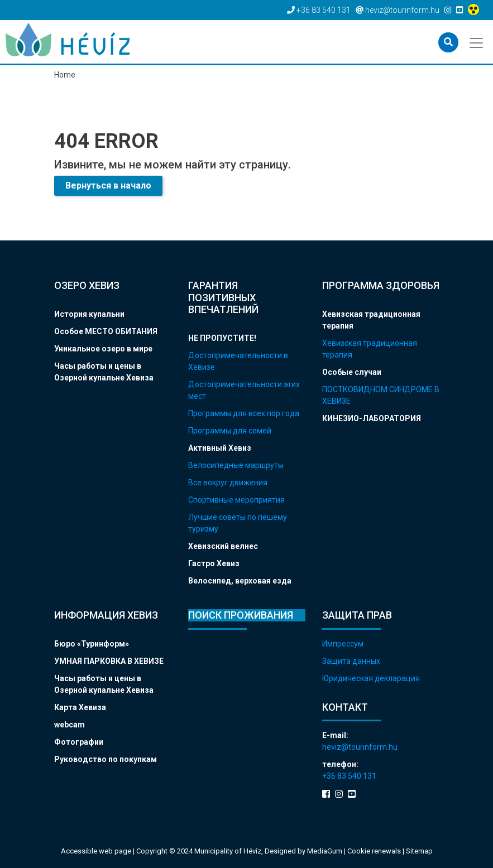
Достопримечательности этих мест (244, 390)
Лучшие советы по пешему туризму (238, 523)
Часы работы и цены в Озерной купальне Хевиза (104, 372)
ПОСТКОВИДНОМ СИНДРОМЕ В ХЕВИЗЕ (381, 395)
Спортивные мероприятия (236, 500)
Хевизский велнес (223, 546)
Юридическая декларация (371, 678)
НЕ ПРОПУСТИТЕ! (222, 338)
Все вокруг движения (228, 483)
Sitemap (419, 851)
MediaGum (325, 851)
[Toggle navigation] (477, 42)
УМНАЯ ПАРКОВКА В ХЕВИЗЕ (109, 661)
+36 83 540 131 (349, 776)
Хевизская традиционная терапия (371, 320)
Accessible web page (96, 851)
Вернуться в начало (108, 185)
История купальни (89, 314)
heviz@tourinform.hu (360, 747)
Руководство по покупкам (106, 759)
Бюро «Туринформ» (92, 644)
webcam (70, 725)
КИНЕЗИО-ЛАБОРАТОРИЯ (372, 418)
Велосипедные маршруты (236, 465)
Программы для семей (230, 431)
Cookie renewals (375, 851)
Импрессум (343, 644)
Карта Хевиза (80, 707)
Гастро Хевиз (214, 563)
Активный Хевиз (220, 448)
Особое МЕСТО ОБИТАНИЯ (106, 331)
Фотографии (79, 742)
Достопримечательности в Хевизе (238, 361)
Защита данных (351, 661)
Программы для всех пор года (244, 413)
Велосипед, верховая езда (240, 581)
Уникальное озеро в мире (103, 349)
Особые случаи (352, 372)
